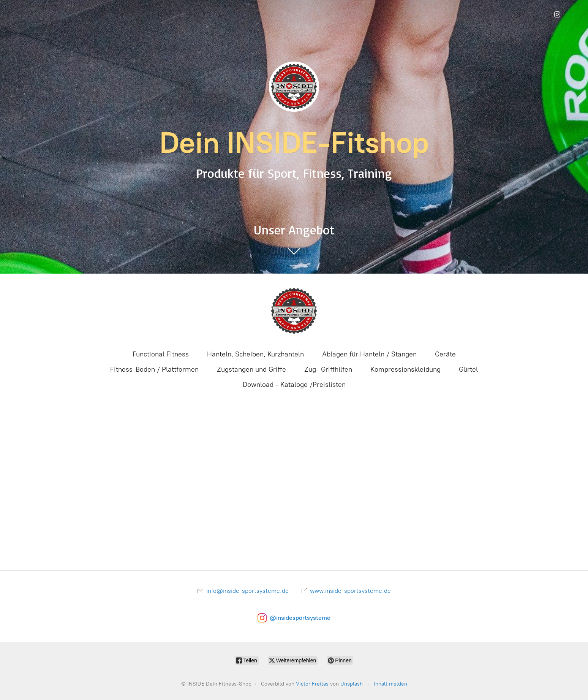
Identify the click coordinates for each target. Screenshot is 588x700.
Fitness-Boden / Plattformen (154, 369)
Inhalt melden (390, 684)
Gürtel (468, 369)
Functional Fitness (161, 354)
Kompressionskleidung (405, 369)
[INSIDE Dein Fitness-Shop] (294, 311)
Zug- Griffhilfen (328, 369)
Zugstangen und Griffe (251, 369)
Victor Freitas (312, 684)
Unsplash (352, 684)
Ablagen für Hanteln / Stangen (369, 354)
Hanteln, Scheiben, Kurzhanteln (255, 354)
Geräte (445, 354)
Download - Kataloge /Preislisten (294, 385)
